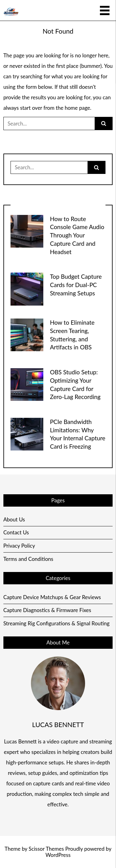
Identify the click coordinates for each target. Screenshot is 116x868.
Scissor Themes (46, 849)
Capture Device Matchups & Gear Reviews (52, 597)
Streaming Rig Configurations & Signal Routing (57, 623)
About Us (14, 519)
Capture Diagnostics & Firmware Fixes (47, 610)
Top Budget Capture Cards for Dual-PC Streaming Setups (76, 285)
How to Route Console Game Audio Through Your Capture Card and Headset (77, 235)
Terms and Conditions (28, 559)
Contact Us (16, 532)
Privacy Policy (19, 546)
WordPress (58, 855)
